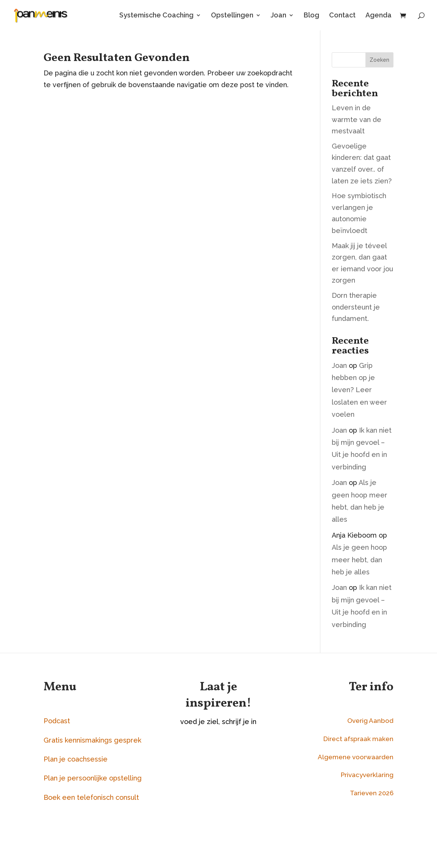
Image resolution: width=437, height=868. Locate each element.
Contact (342, 16)
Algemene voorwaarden (356, 757)
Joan (279, 16)
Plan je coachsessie (76, 759)
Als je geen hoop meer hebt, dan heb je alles (359, 560)
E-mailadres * (217, 763)
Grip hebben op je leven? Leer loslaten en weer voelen (359, 390)
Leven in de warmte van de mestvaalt (357, 119)
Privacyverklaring (367, 775)
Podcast (57, 721)
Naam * (208, 792)
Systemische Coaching (156, 16)
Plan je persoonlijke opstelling (93, 778)
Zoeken (379, 60)
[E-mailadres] (242, 777)
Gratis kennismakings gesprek (92, 740)
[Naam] (242, 806)
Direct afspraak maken (358, 739)
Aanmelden (242, 828)
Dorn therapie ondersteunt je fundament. (356, 307)
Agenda (378, 16)
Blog (311, 16)
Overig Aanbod (370, 721)
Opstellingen (232, 16)
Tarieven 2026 (372, 793)
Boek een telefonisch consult (91, 797)
